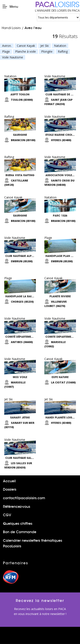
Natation (60, 46)
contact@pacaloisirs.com (24, 498)
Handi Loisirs (11, 28)
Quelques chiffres (18, 524)
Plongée (47, 52)
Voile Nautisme (13, 57)
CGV (7, 515)
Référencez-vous (17, 507)
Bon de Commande (20, 532)
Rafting (63, 52)
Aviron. (7, 46)
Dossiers (10, 489)
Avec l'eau (33, 28)
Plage (6, 52)
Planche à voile (25, 52)
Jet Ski (44, 46)
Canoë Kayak (26, 46)
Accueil (9, 481)
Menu (10, 6)
